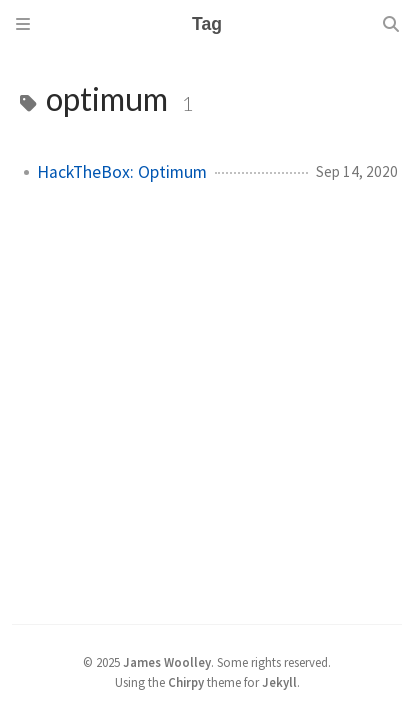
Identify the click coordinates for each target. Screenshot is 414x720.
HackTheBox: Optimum (122, 172)
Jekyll (279, 682)
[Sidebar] (23, 24)
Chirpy (186, 682)
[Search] (391, 24)
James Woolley (167, 662)
